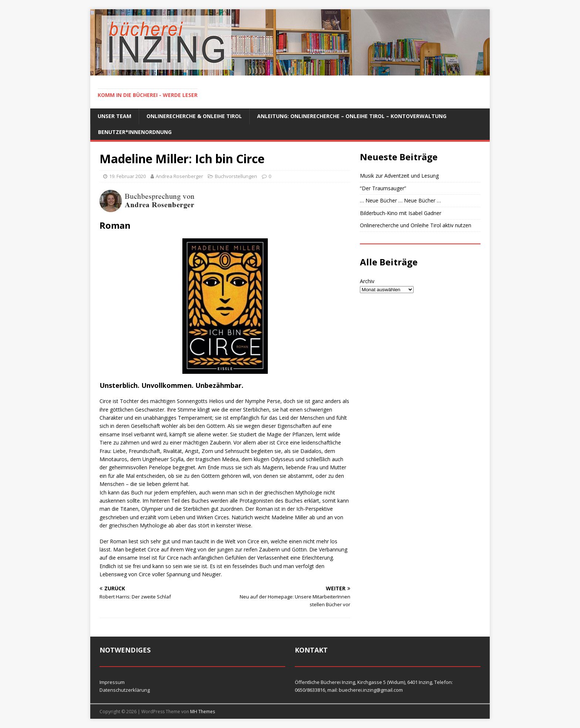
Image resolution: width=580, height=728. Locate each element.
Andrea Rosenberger (179, 176)
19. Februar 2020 (127, 176)
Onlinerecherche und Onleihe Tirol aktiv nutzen (416, 225)
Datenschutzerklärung (125, 690)
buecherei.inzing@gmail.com (371, 690)
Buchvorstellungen (236, 176)
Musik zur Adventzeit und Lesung (399, 176)
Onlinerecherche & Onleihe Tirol (194, 116)
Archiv (367, 281)
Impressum (112, 682)
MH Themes (203, 712)
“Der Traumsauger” (383, 188)
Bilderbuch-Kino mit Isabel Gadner (401, 213)
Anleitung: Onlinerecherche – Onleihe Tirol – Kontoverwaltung (352, 116)
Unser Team (114, 116)
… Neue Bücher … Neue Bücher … (400, 200)
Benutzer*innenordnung (135, 132)
